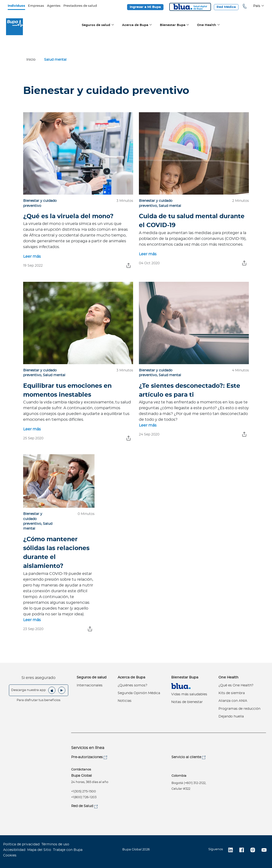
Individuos (16, 6)
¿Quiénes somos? (133, 685)
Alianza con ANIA (233, 701)
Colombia (179, 776)
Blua (190, 7)
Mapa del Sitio (39, 850)
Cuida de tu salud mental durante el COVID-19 (192, 221)
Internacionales (90, 685)
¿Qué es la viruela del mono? (68, 216)
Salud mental (170, 206)
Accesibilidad (14, 850)
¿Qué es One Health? (236, 685)
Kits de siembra (232, 693)
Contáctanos (81, 770)
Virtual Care (181, 686)
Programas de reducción (239, 709)
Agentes (54, 6)
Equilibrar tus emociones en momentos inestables (67, 390)
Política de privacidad (21, 844)
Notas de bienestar (187, 702)
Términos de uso (55, 844)
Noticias (125, 701)
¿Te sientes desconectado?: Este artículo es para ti (190, 390)
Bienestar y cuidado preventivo (33, 519)
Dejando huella (231, 717)
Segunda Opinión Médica (139, 693)
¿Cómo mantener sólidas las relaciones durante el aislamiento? (56, 553)
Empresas (36, 6)
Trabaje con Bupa (68, 850)
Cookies (10, 855)
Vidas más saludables (189, 694)
